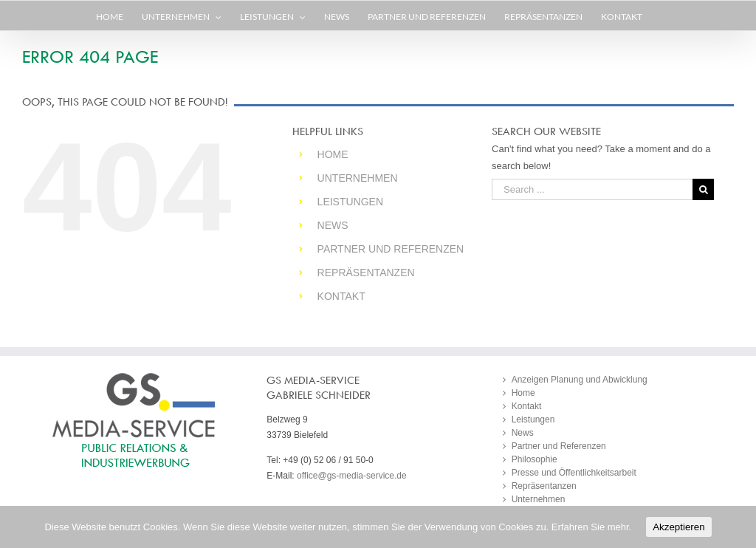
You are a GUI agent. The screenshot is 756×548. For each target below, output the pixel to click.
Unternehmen (358, 178)
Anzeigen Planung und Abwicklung (580, 380)
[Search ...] (592, 189)
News (333, 225)
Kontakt (341, 296)
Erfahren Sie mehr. (591, 527)
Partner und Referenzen (391, 249)
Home (333, 154)
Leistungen (350, 202)
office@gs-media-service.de (352, 476)
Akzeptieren (678, 527)
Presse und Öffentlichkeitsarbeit (574, 473)
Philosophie (535, 459)
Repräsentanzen (366, 273)
